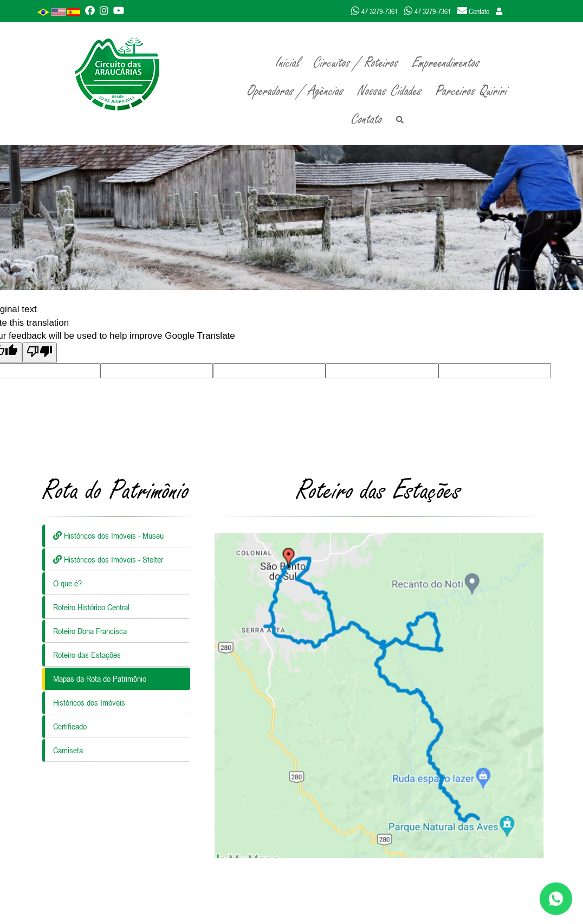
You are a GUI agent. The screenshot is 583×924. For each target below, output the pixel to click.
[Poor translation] (40, 353)
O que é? (67, 583)
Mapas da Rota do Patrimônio (100, 679)
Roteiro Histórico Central (91, 607)
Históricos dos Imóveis (89, 702)
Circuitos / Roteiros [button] (356, 63)
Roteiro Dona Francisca (90, 631)
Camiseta (68, 750)
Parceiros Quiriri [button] (472, 91)
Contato (367, 119)
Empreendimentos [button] (446, 63)
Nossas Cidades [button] (390, 91)
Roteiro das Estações (87, 655)
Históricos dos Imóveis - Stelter (108, 559)
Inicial (288, 63)
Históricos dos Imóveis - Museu (108, 535)
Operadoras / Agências (296, 91)
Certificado (70, 726)
